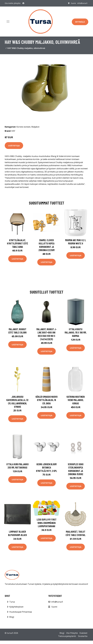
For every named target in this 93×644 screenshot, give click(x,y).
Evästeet (83, 633)
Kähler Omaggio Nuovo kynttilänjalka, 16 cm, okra (47, 400)
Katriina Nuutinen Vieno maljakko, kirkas (76, 400)
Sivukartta (83, 636)
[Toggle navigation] (8, 22)
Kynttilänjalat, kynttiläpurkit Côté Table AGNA (17, 243)
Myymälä (80, 22)
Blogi (12, 617)
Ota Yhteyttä (72, 633)
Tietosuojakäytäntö (67, 636)
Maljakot (35, 127)
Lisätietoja (14, 146)
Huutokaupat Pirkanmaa (21, 612)
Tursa (12, 602)
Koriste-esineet (23, 127)
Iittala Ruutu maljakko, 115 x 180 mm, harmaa (76, 332)
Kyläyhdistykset (16, 607)
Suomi (73, 3)
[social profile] (23, 3)
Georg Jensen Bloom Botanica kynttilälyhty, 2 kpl (47, 467)
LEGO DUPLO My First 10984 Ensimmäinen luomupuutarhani (47, 523)
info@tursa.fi (82, 3)
